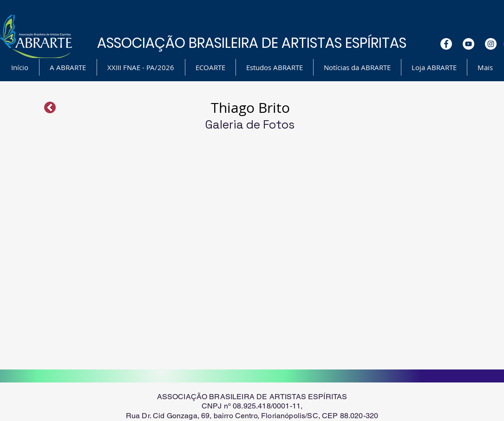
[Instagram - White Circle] (491, 44)
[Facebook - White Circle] (446, 44)
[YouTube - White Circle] (468, 44)
